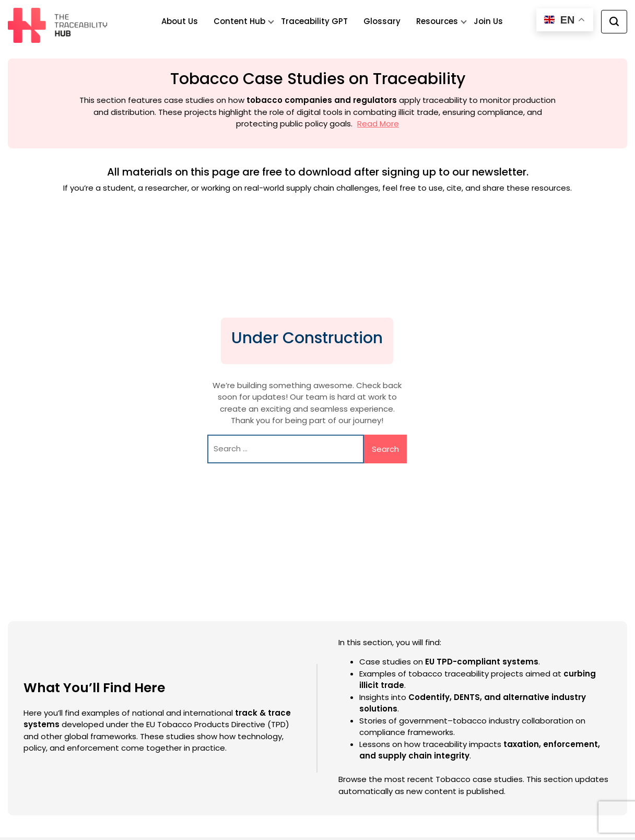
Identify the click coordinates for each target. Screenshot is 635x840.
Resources (437, 21)
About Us (180, 21)
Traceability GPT (314, 21)
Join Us (488, 21)
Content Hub (239, 21)
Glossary (382, 21)
